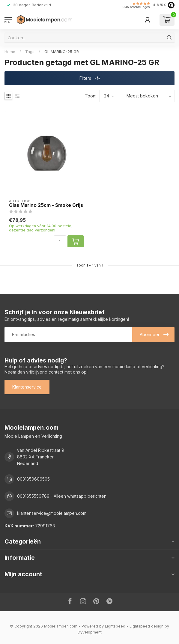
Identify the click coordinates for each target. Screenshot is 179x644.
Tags (30, 52)
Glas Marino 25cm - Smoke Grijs (46, 205)
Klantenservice (27, 387)
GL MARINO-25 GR (62, 52)
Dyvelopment (90, 632)
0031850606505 (33, 479)
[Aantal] (60, 241)
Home (10, 52)
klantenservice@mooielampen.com (52, 513)
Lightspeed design (146, 626)
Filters (89, 78)
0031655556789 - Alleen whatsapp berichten (62, 496)
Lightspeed (115, 626)
